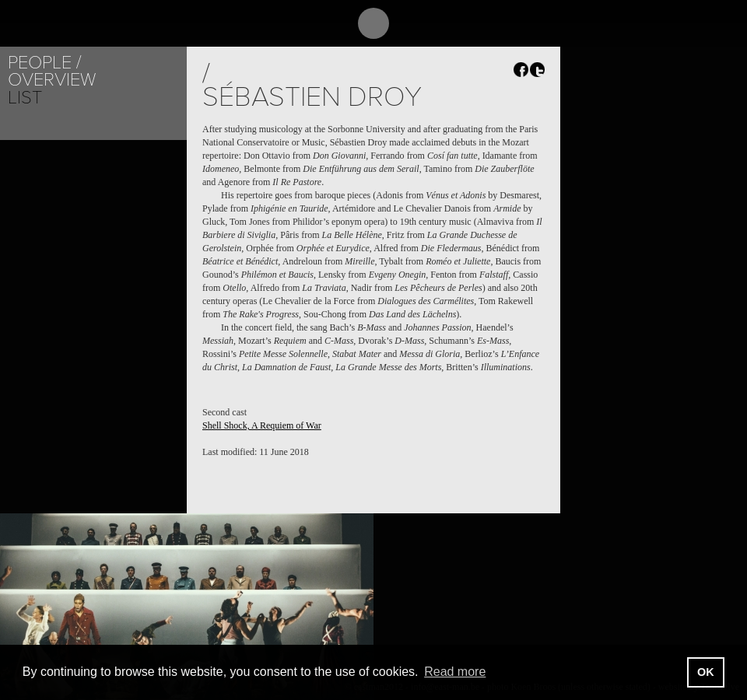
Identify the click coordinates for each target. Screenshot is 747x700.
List (25, 98)
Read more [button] (455, 672)
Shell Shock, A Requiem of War (262, 425)
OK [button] (706, 672)
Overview (52, 80)
